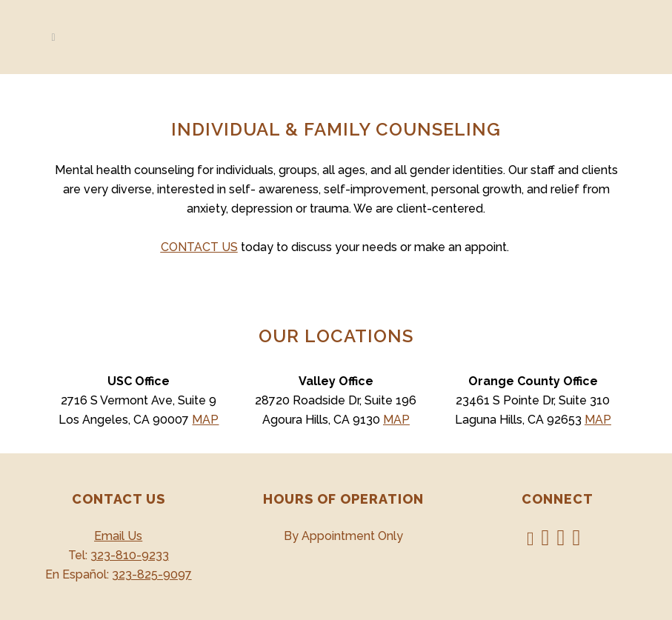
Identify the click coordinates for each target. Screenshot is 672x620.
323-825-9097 (152, 574)
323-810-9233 (130, 555)
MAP (205, 420)
